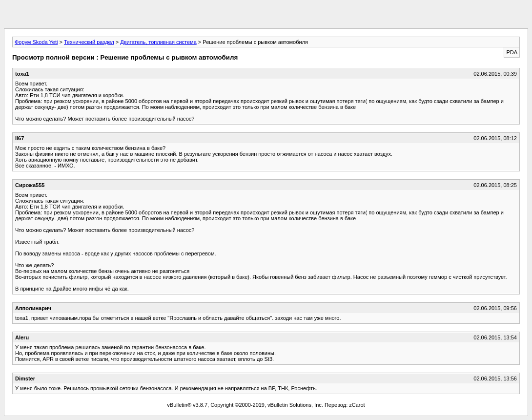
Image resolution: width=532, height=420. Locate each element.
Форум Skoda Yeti (36, 42)
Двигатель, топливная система (158, 42)
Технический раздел (89, 42)
